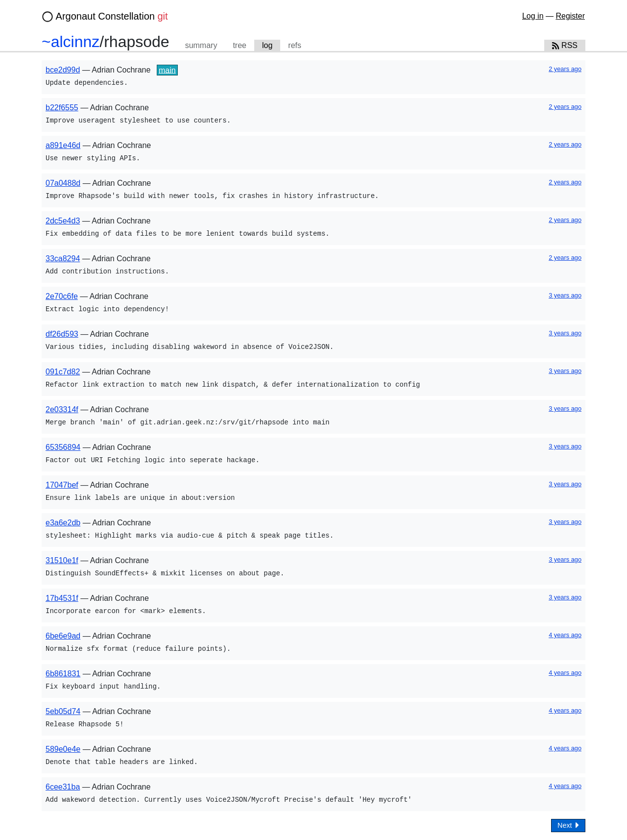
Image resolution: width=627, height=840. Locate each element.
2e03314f (62, 409)
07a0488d (63, 183)
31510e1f (62, 560)
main (167, 70)
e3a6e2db (63, 523)
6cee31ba (63, 787)
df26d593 (62, 334)
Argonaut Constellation (112, 16)
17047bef (62, 485)
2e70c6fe (62, 296)
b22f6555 (62, 108)
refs (295, 45)
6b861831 (63, 674)
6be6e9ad (63, 636)
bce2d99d (63, 70)
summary (201, 45)
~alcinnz (71, 42)
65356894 (63, 447)
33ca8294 (63, 259)
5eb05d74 (63, 711)
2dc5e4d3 (63, 221)
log (267, 45)
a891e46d (63, 145)
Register (570, 16)
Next (568, 825)
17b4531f (62, 598)
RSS (565, 45)
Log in (533, 16)
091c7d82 (63, 372)
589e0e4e (63, 749)
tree (240, 45)
